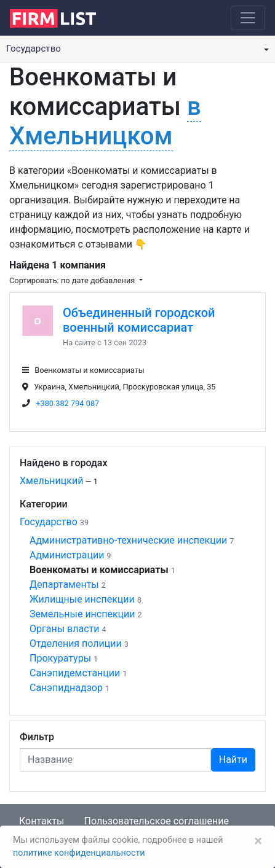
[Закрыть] (258, 841)
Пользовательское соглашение (156, 821)
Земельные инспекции (82, 614)
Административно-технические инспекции (128, 540)
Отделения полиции (76, 643)
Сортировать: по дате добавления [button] (73, 280)
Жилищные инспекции (82, 599)
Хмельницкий (51, 481)
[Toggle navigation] (248, 18)
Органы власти (64, 629)
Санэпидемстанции (75, 673)
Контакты (42, 821)
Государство (49, 522)
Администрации (67, 555)
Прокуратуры (60, 658)
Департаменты (64, 585)
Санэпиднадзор (66, 688)
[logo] (62, 17)
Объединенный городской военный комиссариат (139, 320)
